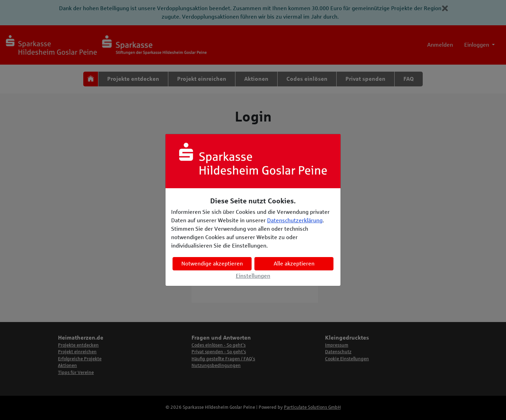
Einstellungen (253, 276)
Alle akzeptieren (294, 264)
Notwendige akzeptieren (212, 264)
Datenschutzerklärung (295, 220)
